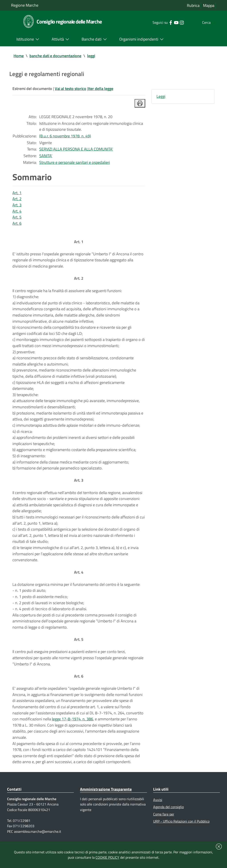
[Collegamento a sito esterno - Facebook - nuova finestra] (162, 22)
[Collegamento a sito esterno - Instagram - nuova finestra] (173, 22)
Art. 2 (17, 200)
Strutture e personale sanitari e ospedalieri (75, 163)
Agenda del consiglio (168, 816)
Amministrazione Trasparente (106, 798)
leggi (91, 56)
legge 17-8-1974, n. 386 (72, 727)
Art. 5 (17, 219)
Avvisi (158, 809)
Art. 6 (17, 225)
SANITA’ (46, 157)
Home (19, 56)
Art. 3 (17, 206)
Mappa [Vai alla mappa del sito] (209, 5)
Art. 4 (17, 212)
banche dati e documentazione (55, 56)
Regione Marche (25, 5)
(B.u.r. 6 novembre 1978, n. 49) (65, 137)
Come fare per (164, 823)
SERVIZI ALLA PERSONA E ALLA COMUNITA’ (76, 150)
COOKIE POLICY (107, 857)
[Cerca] (211, 22)
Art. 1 (17, 194)
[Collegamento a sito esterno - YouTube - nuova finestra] (167, 22)
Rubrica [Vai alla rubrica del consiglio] (193, 5)
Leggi (161, 97)
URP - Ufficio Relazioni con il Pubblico (181, 831)
